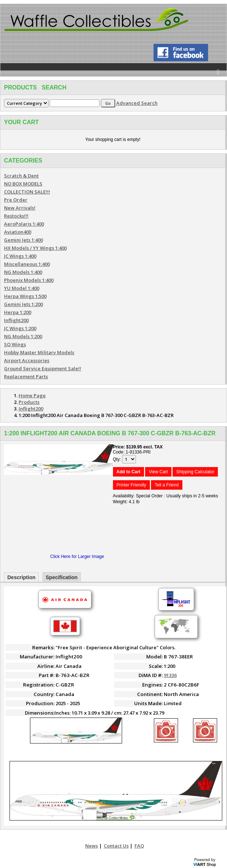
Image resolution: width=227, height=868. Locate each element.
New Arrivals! (20, 208)
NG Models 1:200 (23, 336)
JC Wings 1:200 (20, 328)
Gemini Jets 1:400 (23, 240)
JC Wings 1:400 (20, 256)
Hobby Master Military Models (39, 352)
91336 (170, 675)
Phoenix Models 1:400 (29, 280)
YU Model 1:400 (22, 288)
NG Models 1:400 (23, 272)
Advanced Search (137, 103)
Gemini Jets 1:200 (23, 304)
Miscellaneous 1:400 (27, 264)
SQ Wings (15, 344)
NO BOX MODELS (23, 184)
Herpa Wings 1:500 (25, 296)
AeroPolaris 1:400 (24, 224)
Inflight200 (16, 320)
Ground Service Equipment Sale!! (43, 368)
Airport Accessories (27, 360)
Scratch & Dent (21, 176)
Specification (62, 577)
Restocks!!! (16, 216)
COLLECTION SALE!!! (27, 192)
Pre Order (16, 200)
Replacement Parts (26, 376)
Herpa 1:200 (18, 312)
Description (21, 577)
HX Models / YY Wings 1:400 (35, 248)
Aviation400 (18, 232)
